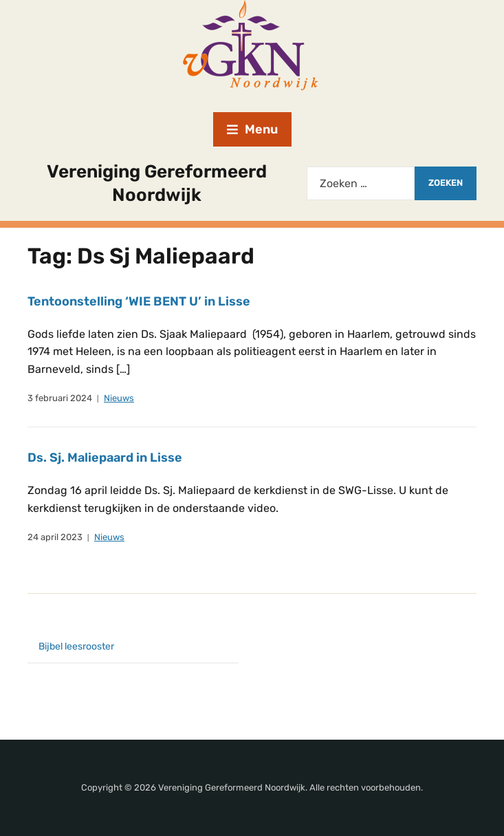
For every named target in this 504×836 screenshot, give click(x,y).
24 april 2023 (55, 537)
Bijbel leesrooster (76, 646)
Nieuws (119, 398)
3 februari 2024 (60, 398)
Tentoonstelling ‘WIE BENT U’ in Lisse (139, 301)
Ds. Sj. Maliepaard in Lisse (105, 458)
